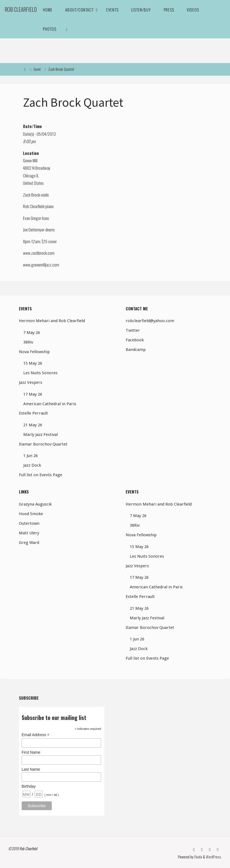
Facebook (135, 340)
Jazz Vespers (31, 382)
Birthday (29, 786)
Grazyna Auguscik (35, 504)
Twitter (133, 330)
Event (37, 69)
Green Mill (30, 160)
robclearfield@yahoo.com (150, 321)
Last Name (31, 769)
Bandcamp (136, 350)
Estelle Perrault (33, 413)
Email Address (36, 735)
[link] (67, 29)
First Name (31, 752)
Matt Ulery (29, 533)
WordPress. (214, 856)
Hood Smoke (31, 514)
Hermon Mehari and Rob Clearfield (52, 321)
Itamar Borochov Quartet (43, 444)
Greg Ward (29, 543)
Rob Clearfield (21, 9)
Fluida (199, 856)
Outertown (29, 523)
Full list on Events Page (41, 475)
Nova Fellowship (34, 352)
